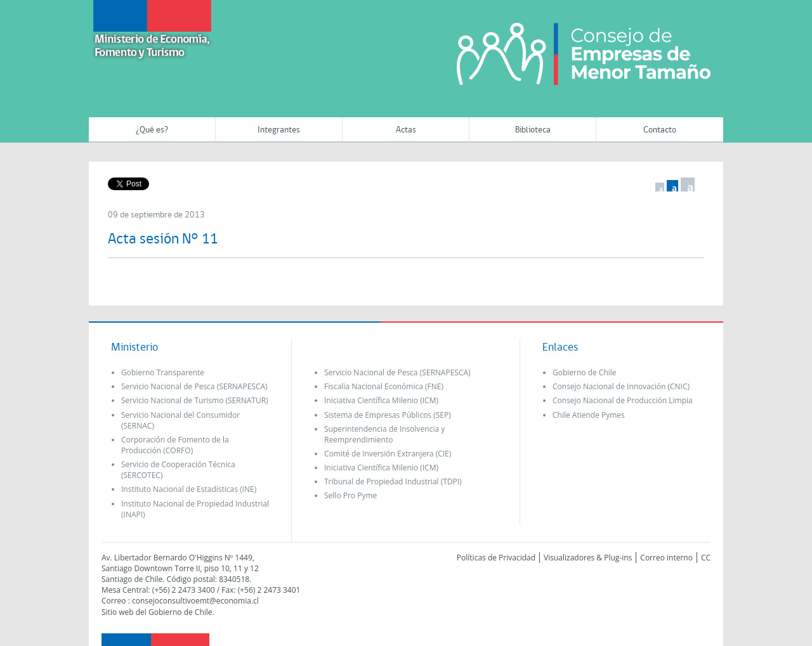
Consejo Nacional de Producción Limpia (623, 400)
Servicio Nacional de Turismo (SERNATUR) (195, 400)
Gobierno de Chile (585, 372)
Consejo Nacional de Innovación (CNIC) (621, 386)
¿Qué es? (152, 130)
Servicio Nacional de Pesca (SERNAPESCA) (194, 386)
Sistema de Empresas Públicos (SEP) (388, 415)
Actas (406, 130)
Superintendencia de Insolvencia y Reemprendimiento (384, 434)
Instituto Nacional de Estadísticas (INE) (189, 489)
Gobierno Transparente (163, 372)
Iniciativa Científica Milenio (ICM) (381, 400)
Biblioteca (533, 130)
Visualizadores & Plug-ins (588, 558)
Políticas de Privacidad (496, 558)
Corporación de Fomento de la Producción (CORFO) (175, 445)
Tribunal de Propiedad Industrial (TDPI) (393, 481)
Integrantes (279, 130)
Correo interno (666, 558)
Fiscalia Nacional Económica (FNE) (384, 386)
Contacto (660, 130)
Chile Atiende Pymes (589, 415)
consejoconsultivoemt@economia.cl (195, 601)
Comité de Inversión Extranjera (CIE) (388, 454)
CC (706, 558)
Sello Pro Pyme (350, 495)
